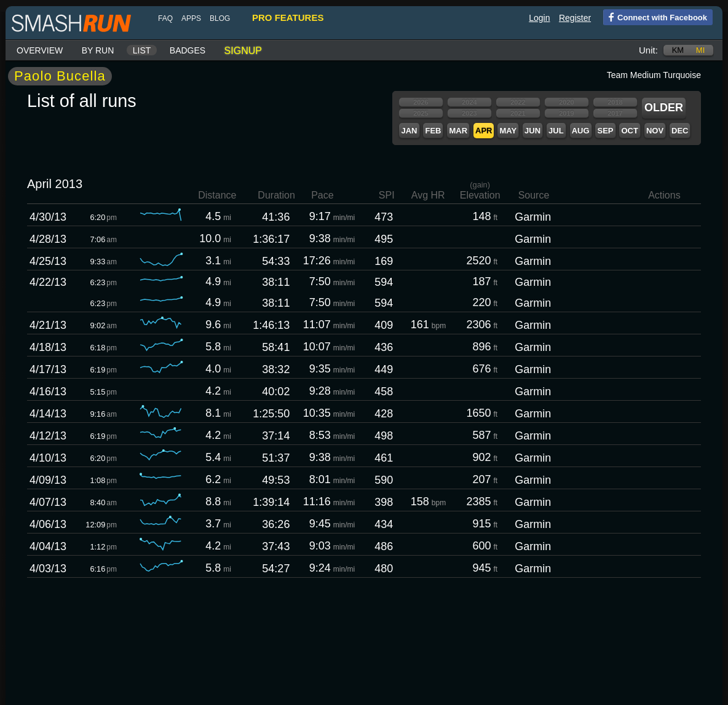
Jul (556, 131)
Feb (433, 131)
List (142, 50)
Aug (581, 131)
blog (220, 18)
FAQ (165, 18)
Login (539, 18)
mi (700, 50)
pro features (288, 18)
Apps (191, 18)
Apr (484, 131)
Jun (532, 131)
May (508, 131)
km (678, 50)
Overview (40, 50)
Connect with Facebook (655, 17)
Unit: (648, 50)
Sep (605, 131)
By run (98, 50)
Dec (680, 131)
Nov (655, 131)
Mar (458, 131)
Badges (188, 50)
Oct (629, 131)
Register (575, 18)
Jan (409, 131)
